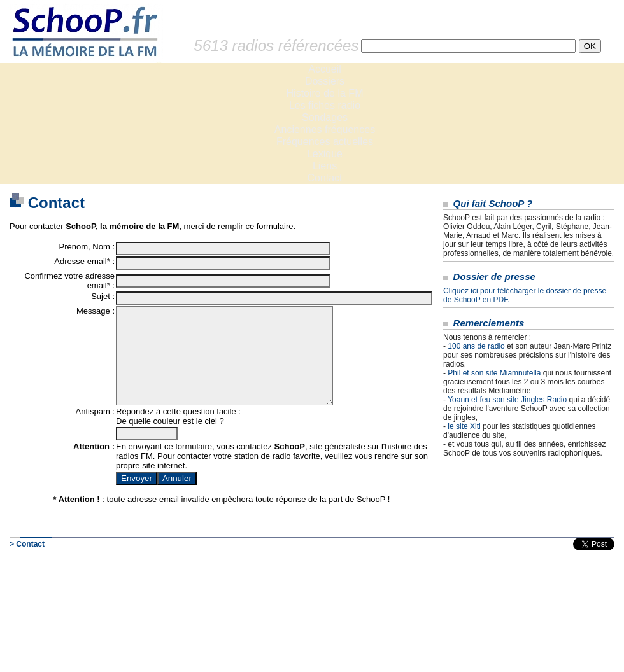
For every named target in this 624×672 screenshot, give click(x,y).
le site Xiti (464, 426)
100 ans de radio (476, 346)
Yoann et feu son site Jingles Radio (507, 400)
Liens (325, 166)
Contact (324, 178)
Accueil (325, 69)
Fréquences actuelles (325, 142)
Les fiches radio (325, 105)
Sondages (325, 117)
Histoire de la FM (325, 93)
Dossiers (325, 81)
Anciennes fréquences (325, 129)
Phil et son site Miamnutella (494, 373)
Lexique (325, 154)
